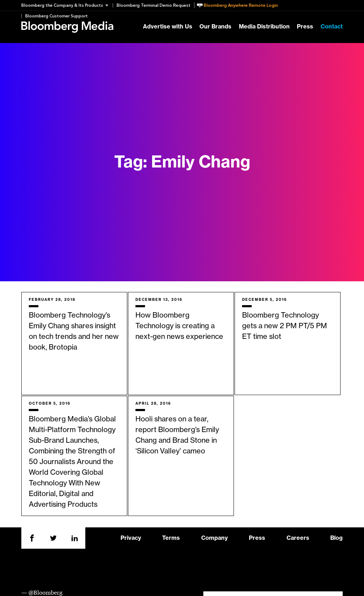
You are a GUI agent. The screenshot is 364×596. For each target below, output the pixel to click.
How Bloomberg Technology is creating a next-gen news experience (179, 326)
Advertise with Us (168, 27)
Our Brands (215, 27)
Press (305, 27)
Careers (298, 538)
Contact (332, 27)
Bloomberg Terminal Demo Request (154, 5)
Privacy (131, 538)
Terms (171, 538)
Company (215, 538)
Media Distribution (264, 27)
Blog (336, 538)
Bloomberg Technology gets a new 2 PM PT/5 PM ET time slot (285, 326)
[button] (67, 5)
